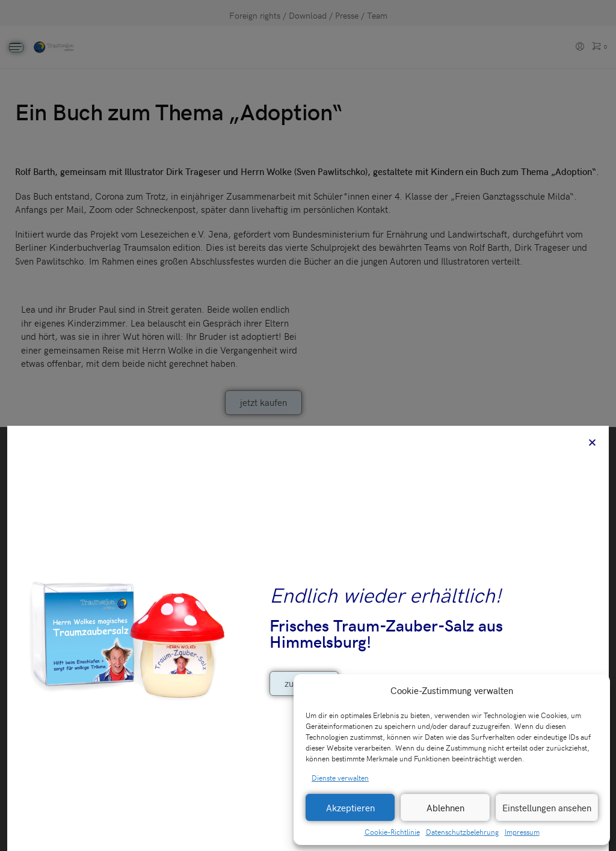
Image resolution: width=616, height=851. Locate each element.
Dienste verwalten (340, 778)
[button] (592, 690)
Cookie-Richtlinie (392, 832)
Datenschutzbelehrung (462, 832)
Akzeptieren (350, 808)
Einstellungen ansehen (547, 808)
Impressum (522, 832)
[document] (308, 425)
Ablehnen (445, 808)
